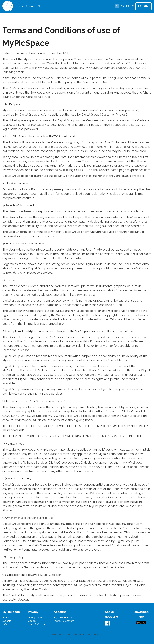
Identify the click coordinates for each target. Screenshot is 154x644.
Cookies (32, 621)
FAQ (38, 6)
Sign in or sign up (63, 618)
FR (128, 6)
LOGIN (143, 6)
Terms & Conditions (38, 624)
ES (122, 6)
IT (133, 6)
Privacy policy (35, 618)
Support (30, 6)
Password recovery (64, 621)
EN (117, 6)
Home (20, 6)
